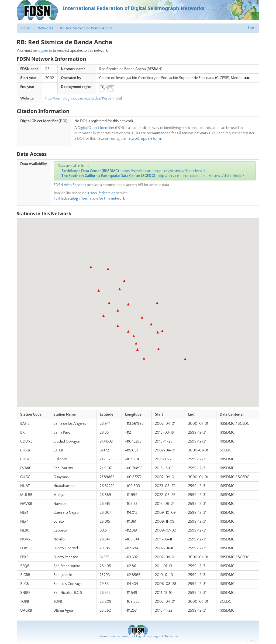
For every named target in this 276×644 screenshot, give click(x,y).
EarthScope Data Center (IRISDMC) (90, 171)
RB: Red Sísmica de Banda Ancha (86, 28)
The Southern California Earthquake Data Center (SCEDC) (108, 176)
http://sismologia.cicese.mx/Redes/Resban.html (84, 98)
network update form (144, 139)
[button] (109, 303)
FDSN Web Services (70, 185)
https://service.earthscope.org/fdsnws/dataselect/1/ (163, 171)
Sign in (253, 28)
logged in (45, 51)
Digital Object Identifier (96, 128)
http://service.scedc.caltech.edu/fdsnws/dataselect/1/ (201, 176)
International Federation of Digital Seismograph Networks (138, 636)
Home (26, 28)
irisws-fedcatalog (101, 193)
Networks (45, 28)
